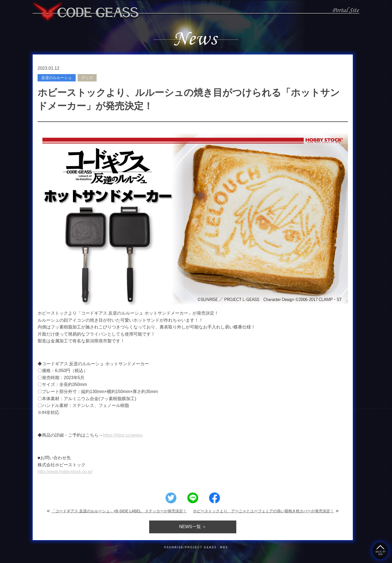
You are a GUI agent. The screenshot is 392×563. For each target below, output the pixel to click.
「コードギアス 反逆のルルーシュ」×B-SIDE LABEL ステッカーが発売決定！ (119, 511)
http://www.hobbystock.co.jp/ (65, 472)
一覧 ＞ (193, 527)
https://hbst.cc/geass (123, 435)
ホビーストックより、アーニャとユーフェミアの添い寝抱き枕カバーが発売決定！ (264, 511)
